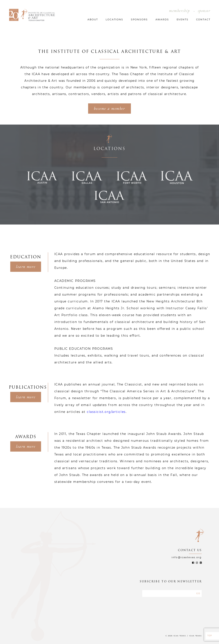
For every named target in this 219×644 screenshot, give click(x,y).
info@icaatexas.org (187, 557)
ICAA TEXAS (195, 636)
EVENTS (183, 19)
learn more (26, 267)
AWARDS (162, 19)
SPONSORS (139, 19)
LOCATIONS (114, 19)
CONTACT (203, 19)
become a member (109, 108)
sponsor (204, 11)
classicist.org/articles (106, 412)
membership (179, 11)
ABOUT (93, 19)
